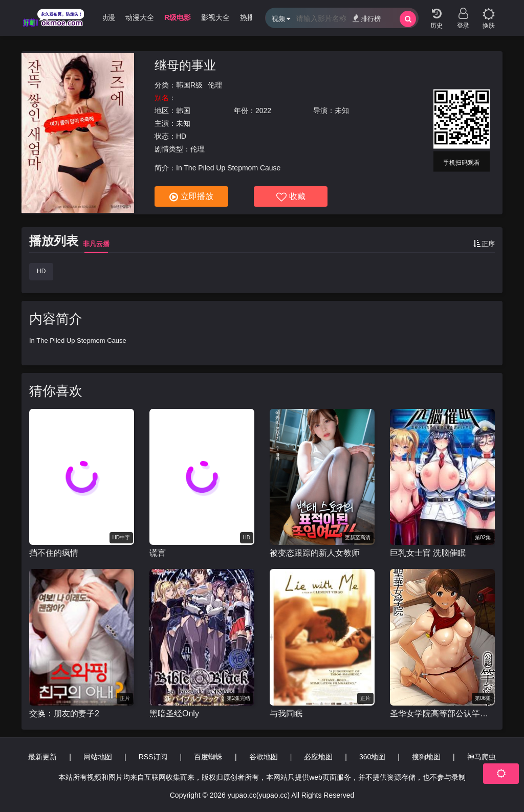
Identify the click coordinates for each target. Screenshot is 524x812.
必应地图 (318, 757)
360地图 (372, 757)
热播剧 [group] (251, 17)
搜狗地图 (426, 757)
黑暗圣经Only (174, 714)
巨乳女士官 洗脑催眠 (428, 553)
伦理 (215, 85)
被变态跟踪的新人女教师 (315, 553)
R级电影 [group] (178, 17)
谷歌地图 (264, 757)
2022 (263, 111)
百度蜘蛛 (208, 757)
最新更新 (42, 757)
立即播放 (191, 197)
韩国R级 (189, 85)
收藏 (291, 197)
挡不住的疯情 (54, 553)
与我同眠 (286, 714)
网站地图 (98, 757)
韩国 (183, 111)
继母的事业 (185, 65)
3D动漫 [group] (103, 17)
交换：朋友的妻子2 (64, 714)
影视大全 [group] (215, 17)
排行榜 (367, 18)
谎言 (158, 553)
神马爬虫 (482, 757)
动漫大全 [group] (140, 17)
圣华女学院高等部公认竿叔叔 (442, 714)
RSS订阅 (153, 757)
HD (41, 271)
